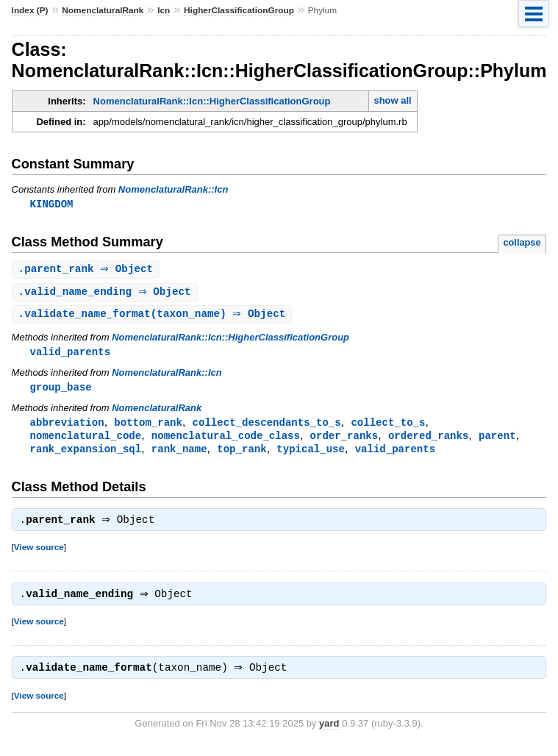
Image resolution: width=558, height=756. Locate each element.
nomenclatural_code (86, 441)
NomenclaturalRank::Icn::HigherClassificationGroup (212, 101)
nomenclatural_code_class (226, 441)
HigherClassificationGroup (239, 10)
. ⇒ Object (88, 270)
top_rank (242, 455)
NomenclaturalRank (103, 10)
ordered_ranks (428, 441)
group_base (61, 391)
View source (39, 555)
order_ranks (344, 441)
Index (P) (30, 10)
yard (329, 734)
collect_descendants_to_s (267, 427)
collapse (522, 243)
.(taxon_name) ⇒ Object (154, 317)
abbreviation (67, 427)
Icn (164, 10)
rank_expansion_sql (86, 455)
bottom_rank (148, 427)
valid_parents (70, 355)
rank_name (179, 455)
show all (392, 100)
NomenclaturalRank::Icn (174, 189)
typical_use (311, 455)
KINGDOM (52, 204)
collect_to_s (388, 427)
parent (497, 441)
